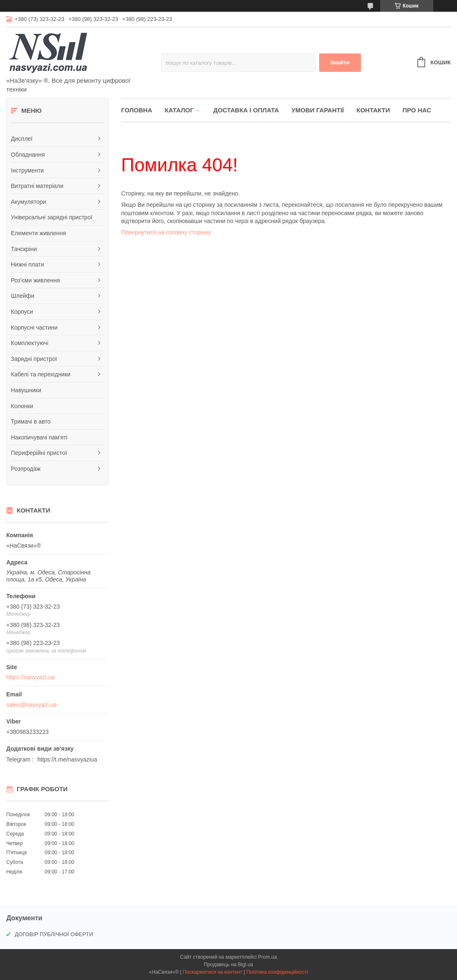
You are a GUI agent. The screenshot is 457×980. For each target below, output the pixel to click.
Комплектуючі (30, 343)
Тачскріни (24, 249)
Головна (137, 110)
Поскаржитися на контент (213, 972)
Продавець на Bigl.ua (228, 965)
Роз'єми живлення (35, 280)
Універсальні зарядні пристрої (52, 217)
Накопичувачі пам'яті (39, 437)
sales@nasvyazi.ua (32, 705)
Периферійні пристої (39, 453)
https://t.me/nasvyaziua (67, 759)
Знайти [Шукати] (340, 62)
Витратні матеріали (37, 186)
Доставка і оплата (246, 110)
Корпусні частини (34, 328)
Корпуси (22, 312)
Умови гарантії (318, 110)
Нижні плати (28, 264)
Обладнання (28, 155)
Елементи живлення (38, 233)
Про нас (417, 110)
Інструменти (27, 170)
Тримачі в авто (31, 421)
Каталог (179, 110)
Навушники (26, 390)
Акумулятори (28, 202)
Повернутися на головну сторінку (166, 232)
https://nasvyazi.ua (30, 677)
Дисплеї (22, 139)
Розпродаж (26, 469)
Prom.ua (268, 957)
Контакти (373, 110)
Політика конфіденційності (277, 972)
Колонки (22, 406)
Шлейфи (23, 296)
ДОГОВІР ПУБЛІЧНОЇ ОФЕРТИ (54, 934)
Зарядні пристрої (34, 359)
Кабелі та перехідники (41, 374)
